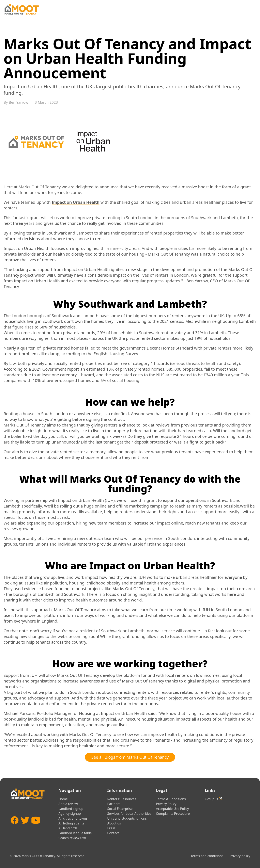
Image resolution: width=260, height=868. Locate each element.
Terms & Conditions (171, 799)
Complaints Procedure (173, 814)
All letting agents (71, 823)
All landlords (68, 828)
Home (63, 799)
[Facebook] (15, 826)
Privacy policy (240, 856)
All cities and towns (73, 818)
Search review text (72, 838)
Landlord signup (71, 809)
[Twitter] (25, 826)
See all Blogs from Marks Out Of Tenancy (130, 757)
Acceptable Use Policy (172, 809)
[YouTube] (36, 826)
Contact (113, 833)
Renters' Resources (122, 799)
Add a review (68, 804)
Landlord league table (75, 833)
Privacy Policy (166, 804)
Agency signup (70, 814)
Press (111, 828)
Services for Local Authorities (129, 814)
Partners (114, 804)
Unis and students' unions (127, 818)
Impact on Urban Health (75, 202)
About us (114, 823)
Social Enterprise (120, 809)
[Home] (21, 9)
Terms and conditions (207, 856)
